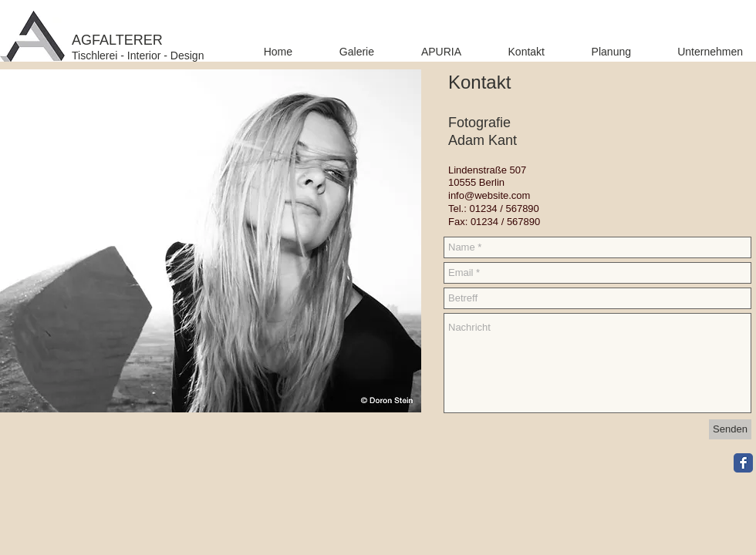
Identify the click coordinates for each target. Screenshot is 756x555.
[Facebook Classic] (743, 463)
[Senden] (730, 429)
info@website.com (489, 195)
